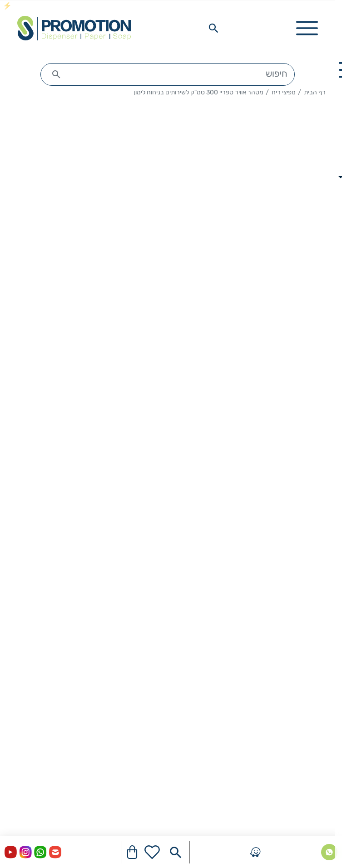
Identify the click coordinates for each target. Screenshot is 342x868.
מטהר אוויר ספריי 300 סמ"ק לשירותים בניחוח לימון (199, 92)
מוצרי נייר (314, 749)
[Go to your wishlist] (152, 852)
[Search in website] (213, 28)
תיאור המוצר (168, 534)
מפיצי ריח (284, 92)
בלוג (322, 700)
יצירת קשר (312, 656)
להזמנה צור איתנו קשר (246, 465)
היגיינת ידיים (310, 771)
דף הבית (315, 92)
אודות (320, 678)
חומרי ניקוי (312, 815)
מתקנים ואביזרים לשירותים (288, 793)
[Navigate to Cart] (132, 852)
